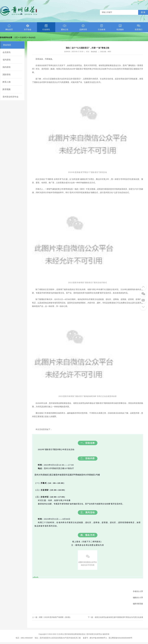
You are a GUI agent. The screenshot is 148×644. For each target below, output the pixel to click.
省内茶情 (7, 60)
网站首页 (9, 27)
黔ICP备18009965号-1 (98, 638)
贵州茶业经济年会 (10, 97)
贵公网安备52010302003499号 (120, 638)
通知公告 (65, 27)
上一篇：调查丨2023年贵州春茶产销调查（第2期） (52, 617)
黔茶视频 (7, 89)
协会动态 (32, 37)
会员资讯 (7, 52)
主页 (16, 37)
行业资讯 (46, 27)
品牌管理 (83, 27)
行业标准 (102, 27)
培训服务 (120, 27)
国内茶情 (7, 67)
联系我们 (139, 27)
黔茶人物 (7, 82)
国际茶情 (7, 75)
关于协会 (28, 27)
